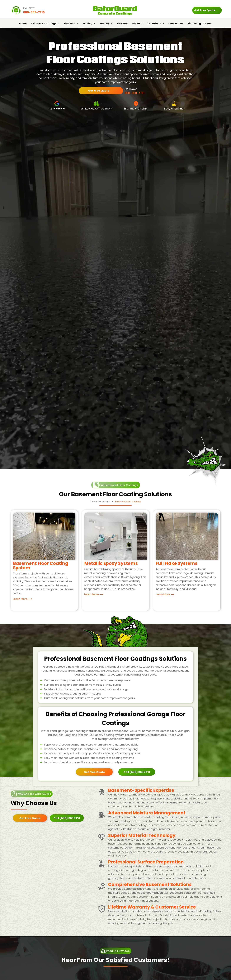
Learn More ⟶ (22, 599)
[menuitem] (23, 24)
